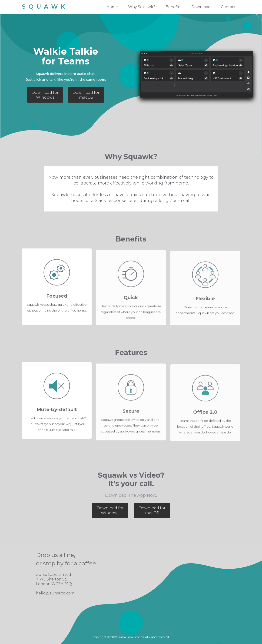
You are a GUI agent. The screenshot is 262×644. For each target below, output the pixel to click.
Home (112, 7)
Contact (228, 7)
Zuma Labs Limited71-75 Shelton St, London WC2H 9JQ (54, 579)
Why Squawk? (142, 7)
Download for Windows (45, 95)
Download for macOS (86, 95)
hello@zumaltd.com (55, 593)
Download (201, 7)
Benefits (173, 7)
